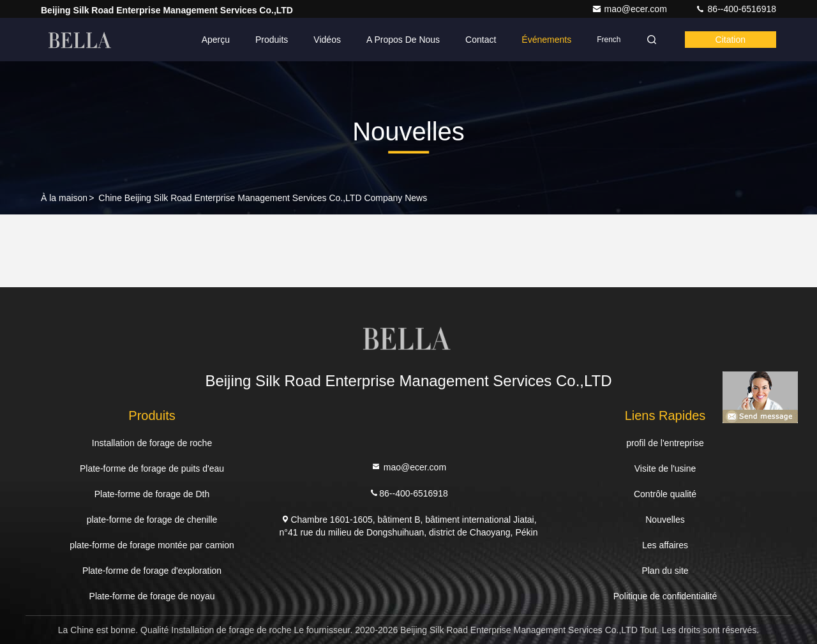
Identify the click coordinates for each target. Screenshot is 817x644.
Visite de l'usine (665, 468)
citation (731, 40)
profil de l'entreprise (665, 443)
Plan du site (665, 571)
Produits (272, 40)
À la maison (64, 198)
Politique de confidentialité (665, 596)
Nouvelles (665, 520)
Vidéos (327, 40)
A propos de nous (403, 40)
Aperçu (216, 40)
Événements (546, 40)
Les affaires (665, 545)
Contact (481, 40)
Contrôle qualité (665, 494)
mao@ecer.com (631, 9)
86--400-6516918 (736, 9)
